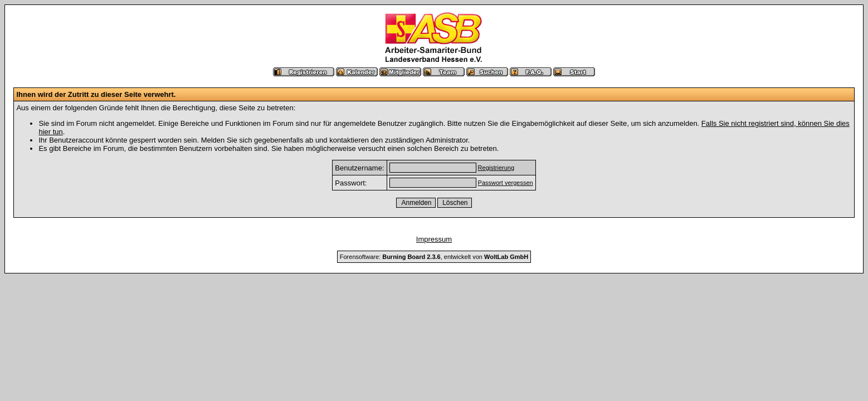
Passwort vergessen (506, 183)
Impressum (434, 239)
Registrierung (496, 168)
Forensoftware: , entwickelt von (434, 257)
